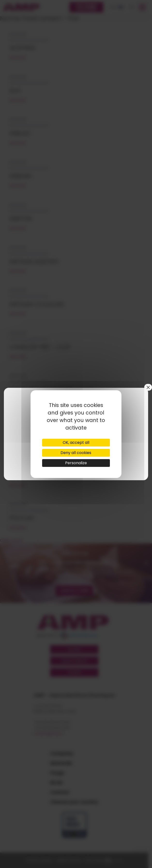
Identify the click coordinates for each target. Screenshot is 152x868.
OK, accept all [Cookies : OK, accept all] (76, 442)
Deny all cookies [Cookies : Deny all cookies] (76, 453)
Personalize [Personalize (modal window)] (76, 463)
